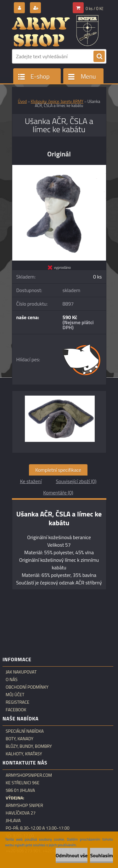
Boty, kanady (20, 739)
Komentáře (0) (58, 493)
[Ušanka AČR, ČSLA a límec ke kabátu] (59, 167)
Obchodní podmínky (27, 687)
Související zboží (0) (76, 481)
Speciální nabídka (25, 731)
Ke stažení (31, 481)
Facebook (16, 710)
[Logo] (55, 31)
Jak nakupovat (21, 672)
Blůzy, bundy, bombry (29, 746)
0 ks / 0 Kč (95, 8)
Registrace (17, 702)
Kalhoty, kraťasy (24, 754)
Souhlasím (101, 855)
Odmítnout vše (72, 855)
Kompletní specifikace (58, 470)
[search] (99, 57)
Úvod (22, 101)
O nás (12, 679)
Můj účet (15, 695)
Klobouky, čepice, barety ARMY (57, 101)
